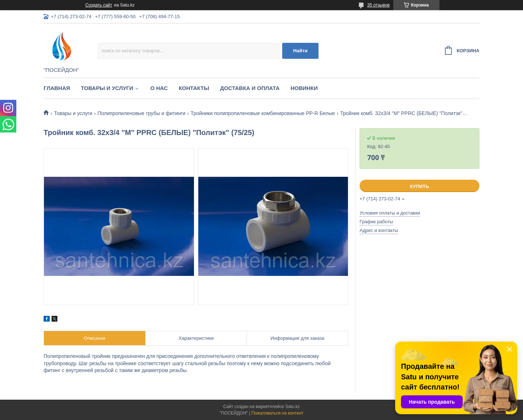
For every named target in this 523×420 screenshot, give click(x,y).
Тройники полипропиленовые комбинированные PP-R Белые (263, 113)
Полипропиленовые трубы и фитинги (142, 113)
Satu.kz (292, 407)
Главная (57, 88)
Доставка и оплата (250, 88)
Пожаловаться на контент (277, 413)
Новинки (304, 88)
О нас (159, 88)
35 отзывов (378, 5)
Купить (419, 186)
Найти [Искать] (300, 51)
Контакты (194, 88)
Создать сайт (99, 5)
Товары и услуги (107, 88)
